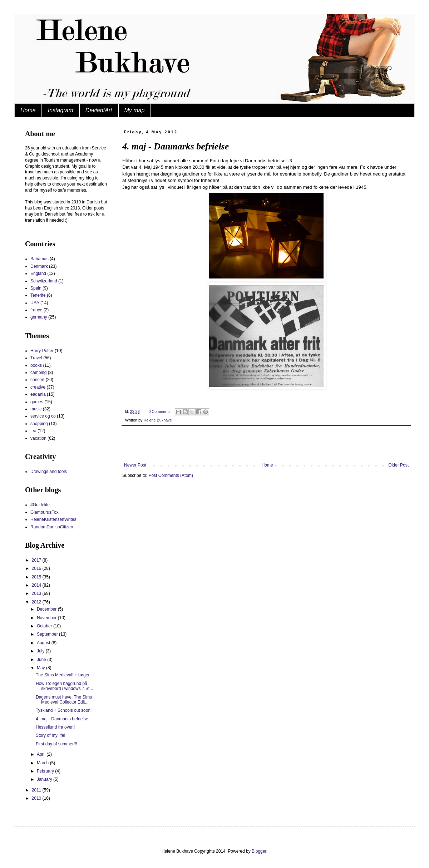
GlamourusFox (45, 512)
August (44, 643)
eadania (38, 394)
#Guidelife (40, 505)
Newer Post (135, 465)
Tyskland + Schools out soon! (64, 710)
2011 (37, 790)
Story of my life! (51, 735)
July (41, 651)
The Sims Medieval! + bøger (63, 675)
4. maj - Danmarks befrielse (62, 719)
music (36, 409)
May (41, 668)
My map (135, 110)
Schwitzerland (44, 281)
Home (28, 110)
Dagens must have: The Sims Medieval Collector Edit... (64, 700)
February (46, 771)
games (37, 402)
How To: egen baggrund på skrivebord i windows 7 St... (64, 686)
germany (39, 317)
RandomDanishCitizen (52, 527)
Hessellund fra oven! (55, 727)
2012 (37, 602)
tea (33, 431)
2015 (37, 577)
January (45, 779)
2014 (37, 585)
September (48, 634)
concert (37, 380)
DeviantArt (99, 110)
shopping (39, 424)
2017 (37, 560)
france (36, 310)
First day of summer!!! (56, 744)
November (47, 618)
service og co (43, 416)
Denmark (39, 266)
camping (38, 373)
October (45, 626)
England (38, 273)
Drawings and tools (49, 472)
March (43, 763)
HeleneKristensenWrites (53, 519)
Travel (36, 358)
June (42, 660)
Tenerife (38, 295)
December (47, 609)
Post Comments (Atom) (171, 475)
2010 (37, 798)
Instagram (61, 110)
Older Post (398, 465)
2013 (37, 593)
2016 (37, 568)
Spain (36, 288)
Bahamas (40, 259)
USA (35, 303)
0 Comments (159, 411)
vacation (38, 438)
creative (38, 387)
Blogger (259, 851)
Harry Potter (42, 351)
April (42, 754)
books (36, 365)
